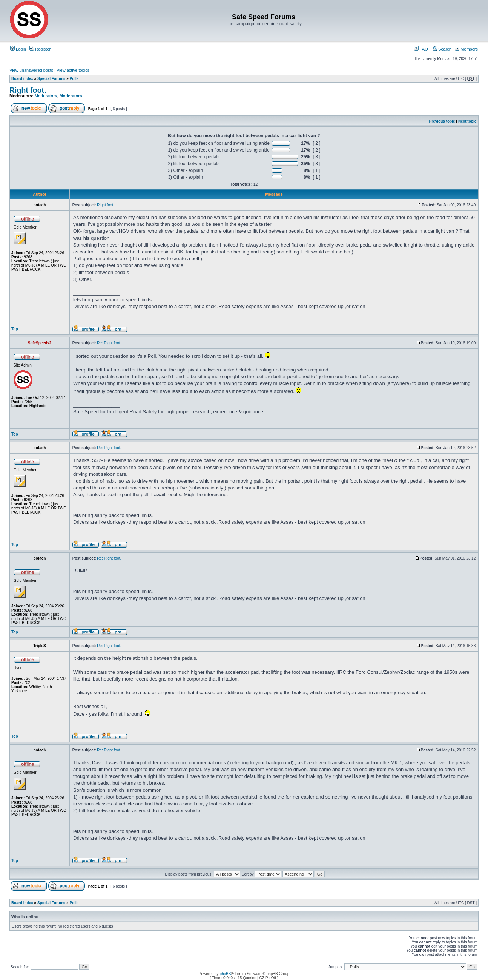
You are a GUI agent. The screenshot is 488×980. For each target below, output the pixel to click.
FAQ (421, 49)
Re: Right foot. (109, 343)
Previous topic (442, 121)
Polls (74, 79)
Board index (22, 79)
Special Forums (51, 79)
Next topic (467, 121)
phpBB (225, 974)
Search (442, 49)
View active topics (73, 70)
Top (15, 329)
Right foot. (28, 90)
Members (466, 49)
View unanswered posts (31, 70)
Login (18, 49)
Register (40, 49)
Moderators (46, 96)
